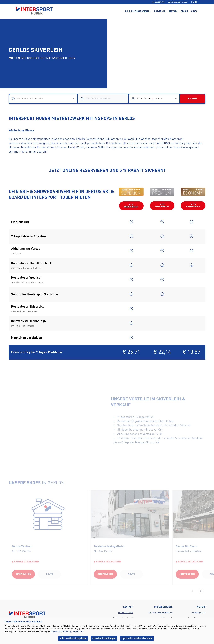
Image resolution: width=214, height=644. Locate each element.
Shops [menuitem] (194, 11)
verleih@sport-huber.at (178, 2)
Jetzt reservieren (131, 206)
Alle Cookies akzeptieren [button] (73, 638)
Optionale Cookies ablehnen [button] (137, 638)
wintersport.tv (199, 613)
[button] (201, 591)
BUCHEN (192, 99)
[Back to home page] (34, 11)
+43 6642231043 (158, 2)
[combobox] (194, 2)
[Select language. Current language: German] (194, 2)
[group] (48, 537)
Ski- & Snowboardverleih (161, 613)
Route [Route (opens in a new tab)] (50, 574)
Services (173, 11)
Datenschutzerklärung (61, 631)
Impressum (78, 631)
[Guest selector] (154, 99)
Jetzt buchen (23, 574)
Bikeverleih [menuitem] (160, 11)
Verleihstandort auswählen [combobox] (30, 99)
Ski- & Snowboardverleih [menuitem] (137, 11)
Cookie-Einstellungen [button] (104, 638)
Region (184, 11)
